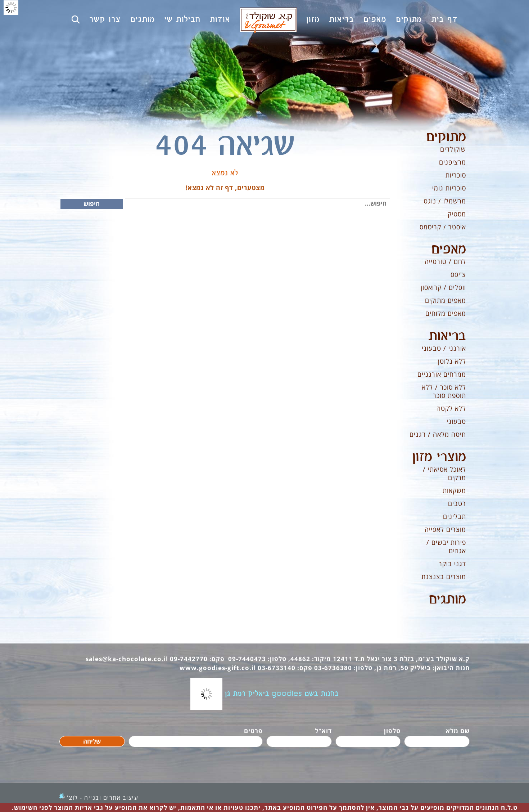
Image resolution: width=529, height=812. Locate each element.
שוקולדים (453, 149)
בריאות (447, 336)
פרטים (253, 731)
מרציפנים (453, 162)
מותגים (447, 600)
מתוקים (446, 137)
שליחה (92, 741)
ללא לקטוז (451, 408)
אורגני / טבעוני (444, 348)
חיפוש (92, 204)
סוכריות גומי (449, 188)
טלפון (392, 731)
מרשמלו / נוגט (445, 201)
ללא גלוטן (452, 361)
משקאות (454, 490)
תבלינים (455, 516)
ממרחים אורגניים (442, 374)
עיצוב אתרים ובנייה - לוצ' (103, 798)
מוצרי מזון (439, 457)
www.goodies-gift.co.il (218, 668)
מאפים (449, 250)
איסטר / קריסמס (443, 227)
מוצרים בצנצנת (444, 577)
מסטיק (457, 214)
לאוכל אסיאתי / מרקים (444, 473)
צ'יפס (458, 274)
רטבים (457, 503)
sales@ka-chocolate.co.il (127, 659)
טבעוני (456, 421)
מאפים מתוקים (446, 300)
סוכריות (456, 175)
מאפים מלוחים (446, 313)
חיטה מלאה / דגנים (438, 434)
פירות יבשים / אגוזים (446, 546)
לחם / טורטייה (445, 261)
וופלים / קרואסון (443, 287)
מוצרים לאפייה (445, 529)
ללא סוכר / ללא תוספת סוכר (444, 391)
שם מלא (458, 731)
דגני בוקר (452, 564)
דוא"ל (323, 731)
